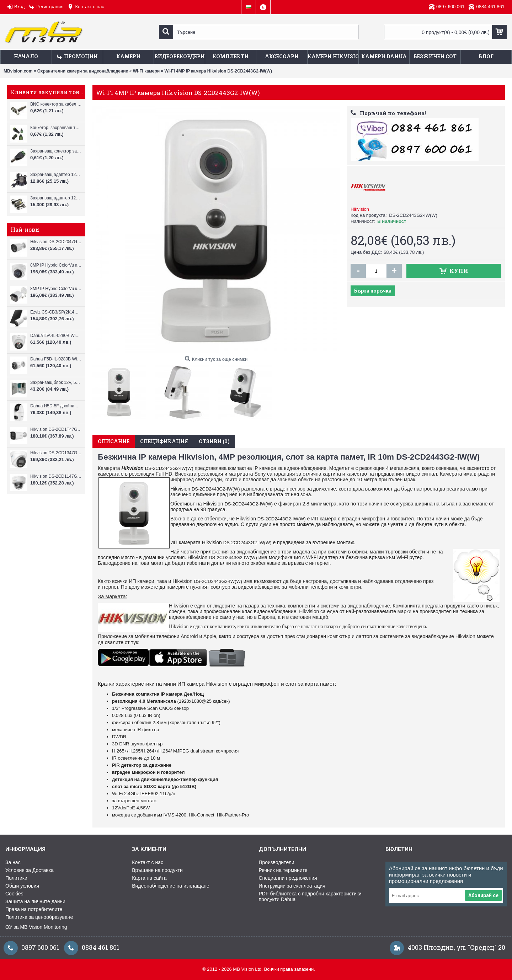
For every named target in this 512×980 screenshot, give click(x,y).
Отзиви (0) (214, 441)
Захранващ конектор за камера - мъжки (56, 151)
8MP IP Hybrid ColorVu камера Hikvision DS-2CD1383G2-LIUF (56, 265)
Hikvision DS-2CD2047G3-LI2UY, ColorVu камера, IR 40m (56, 242)
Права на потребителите (34, 909)
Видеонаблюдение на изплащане (170, 886)
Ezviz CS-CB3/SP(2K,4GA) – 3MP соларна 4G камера (56, 312)
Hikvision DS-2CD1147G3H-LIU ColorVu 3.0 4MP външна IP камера (56, 476)
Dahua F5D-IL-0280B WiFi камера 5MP (56, 359)
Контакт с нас (148, 862)
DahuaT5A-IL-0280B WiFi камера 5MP (56, 336)
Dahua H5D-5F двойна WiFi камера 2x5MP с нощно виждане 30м (56, 406)
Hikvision (360, 209)
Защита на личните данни (35, 901)
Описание (114, 441)
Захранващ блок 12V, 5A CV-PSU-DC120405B (56, 382)
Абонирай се (483, 895)
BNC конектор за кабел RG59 (56, 104)
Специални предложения (288, 878)
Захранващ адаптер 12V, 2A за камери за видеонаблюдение (56, 175)
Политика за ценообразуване (39, 917)
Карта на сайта (149, 878)
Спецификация (164, 441)
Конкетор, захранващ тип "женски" (56, 128)
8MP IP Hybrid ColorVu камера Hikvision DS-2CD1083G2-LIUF (56, 289)
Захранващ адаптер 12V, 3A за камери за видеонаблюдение (56, 198)
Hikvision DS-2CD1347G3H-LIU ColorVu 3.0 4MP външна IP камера (56, 453)
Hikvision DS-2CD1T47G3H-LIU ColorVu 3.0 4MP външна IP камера (56, 429)
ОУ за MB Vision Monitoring (36, 927)
